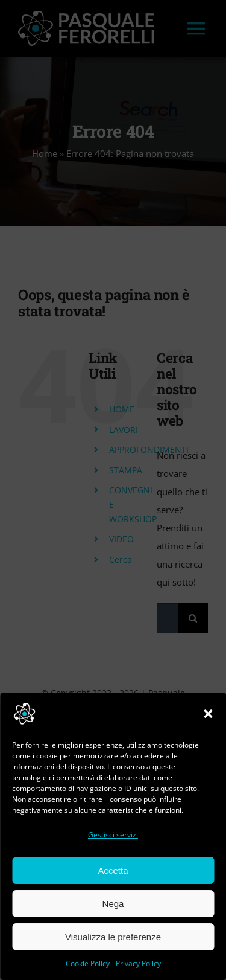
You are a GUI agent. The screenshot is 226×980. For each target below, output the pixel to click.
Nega (113, 904)
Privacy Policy (138, 963)
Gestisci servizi (113, 835)
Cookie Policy (88, 963)
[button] (208, 714)
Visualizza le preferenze (113, 937)
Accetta (113, 870)
